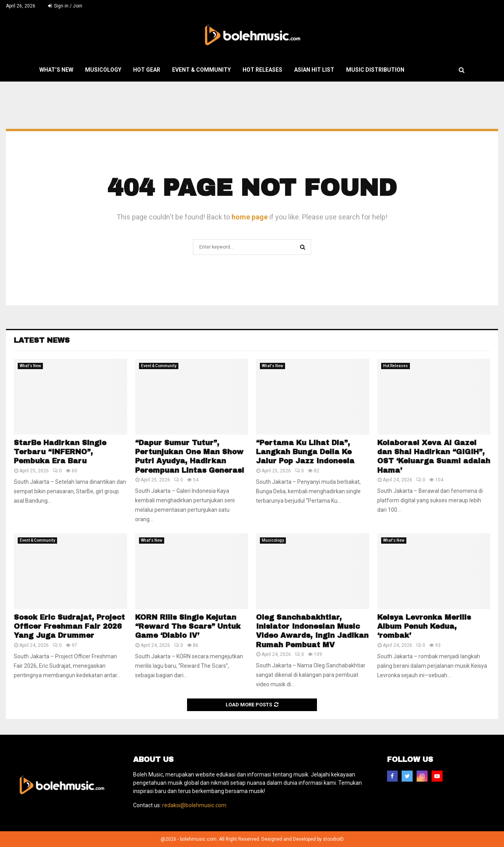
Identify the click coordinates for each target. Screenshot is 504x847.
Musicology (103, 70)
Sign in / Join (65, 6)
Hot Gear (147, 70)
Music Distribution (375, 70)
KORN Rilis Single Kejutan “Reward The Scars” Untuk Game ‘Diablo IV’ (188, 627)
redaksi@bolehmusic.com (194, 805)
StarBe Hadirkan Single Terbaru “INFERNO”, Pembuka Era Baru (60, 452)
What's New (30, 366)
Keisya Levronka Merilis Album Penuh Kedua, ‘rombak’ (424, 627)
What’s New (56, 70)
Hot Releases (262, 70)
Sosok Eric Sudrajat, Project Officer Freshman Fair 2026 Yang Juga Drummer (69, 627)
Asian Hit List (314, 70)
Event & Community (201, 70)
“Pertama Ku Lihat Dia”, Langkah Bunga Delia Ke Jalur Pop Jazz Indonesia (305, 452)
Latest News (42, 340)
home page (250, 217)
